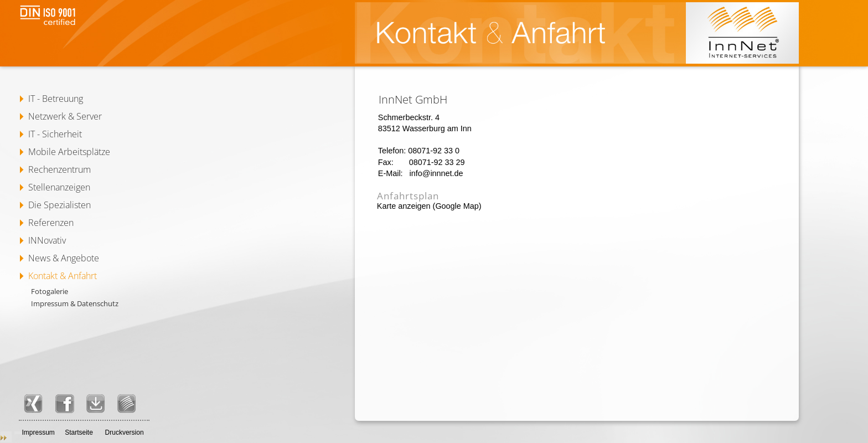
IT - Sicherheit (55, 134)
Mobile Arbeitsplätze (69, 152)
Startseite (79, 432)
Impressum (38, 432)
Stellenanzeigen (59, 187)
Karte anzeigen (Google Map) (429, 206)
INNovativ (47, 240)
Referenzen (51, 223)
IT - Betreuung (56, 99)
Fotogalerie (50, 291)
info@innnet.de (436, 173)
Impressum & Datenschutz (75, 303)
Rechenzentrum (60, 169)
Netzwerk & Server (65, 116)
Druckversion (125, 432)
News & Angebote (64, 258)
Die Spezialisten (60, 205)
